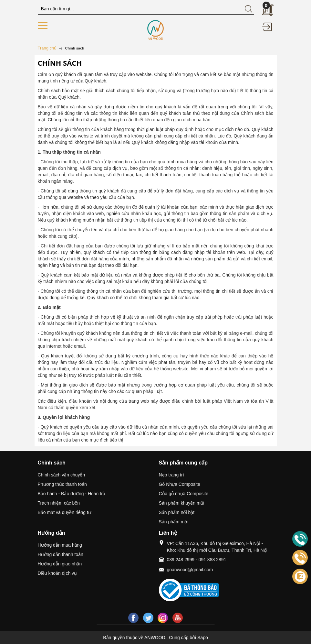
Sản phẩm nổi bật (177, 512)
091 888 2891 (213, 560)
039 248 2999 (181, 560)
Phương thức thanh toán (62, 484)
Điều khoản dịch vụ (57, 573)
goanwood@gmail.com (190, 570)
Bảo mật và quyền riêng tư (64, 512)
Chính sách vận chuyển (62, 475)
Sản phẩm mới (174, 522)
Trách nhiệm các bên (59, 503)
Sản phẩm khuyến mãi (181, 503)
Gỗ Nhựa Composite (180, 484)
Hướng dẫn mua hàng (60, 545)
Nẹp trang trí (171, 475)
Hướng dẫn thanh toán (61, 554)
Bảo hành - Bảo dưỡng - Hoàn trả (72, 494)
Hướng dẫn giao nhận (60, 564)
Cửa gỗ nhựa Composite (184, 494)
